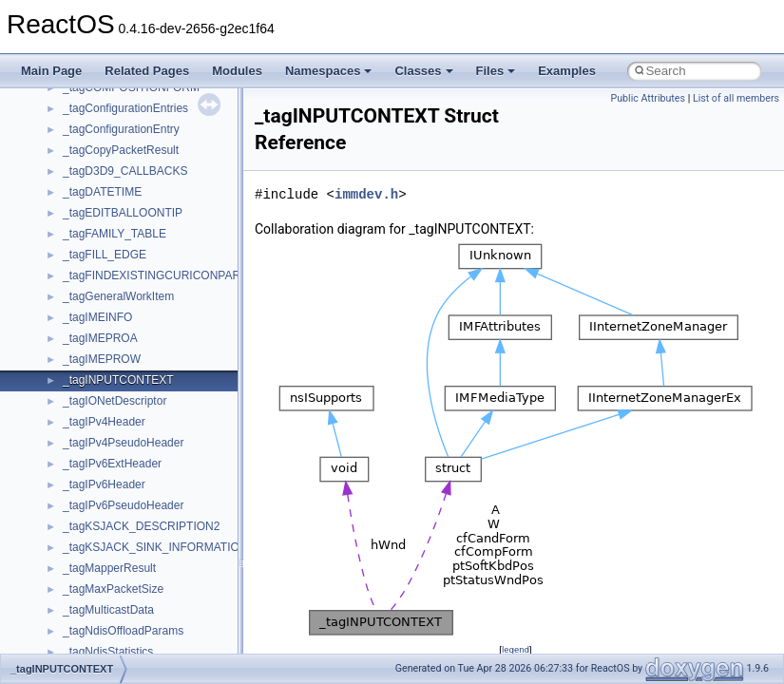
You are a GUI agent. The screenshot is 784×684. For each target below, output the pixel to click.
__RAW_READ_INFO (118, 290)
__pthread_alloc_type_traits (133, 227)
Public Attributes (648, 98)
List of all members (736, 98)
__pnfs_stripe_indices (118, 185)
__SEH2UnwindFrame (119, 478)
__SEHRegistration (111, 603)
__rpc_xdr (88, 436)
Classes (423, 71)
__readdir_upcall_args (119, 332)
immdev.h (366, 194)
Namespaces (329, 71)
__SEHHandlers (104, 541)
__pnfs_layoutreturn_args (127, 143)
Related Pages (147, 71)
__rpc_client (94, 373)
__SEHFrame (97, 520)
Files (496, 71)
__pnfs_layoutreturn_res (124, 164)
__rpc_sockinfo (101, 394)
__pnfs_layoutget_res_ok (126, 123)
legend (516, 649)
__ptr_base (91, 248)
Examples (567, 71)
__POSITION (96, 206)
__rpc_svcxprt (98, 415)
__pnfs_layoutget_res (117, 102)
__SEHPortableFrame (118, 561)
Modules (237, 71)
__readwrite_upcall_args (125, 352)
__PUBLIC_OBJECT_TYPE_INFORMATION (176, 269)
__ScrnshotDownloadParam (134, 457)
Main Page (51, 71)
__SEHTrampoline (109, 624)
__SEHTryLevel (103, 645)
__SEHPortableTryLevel (124, 582)
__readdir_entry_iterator (124, 311)
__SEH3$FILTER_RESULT (132, 499)
